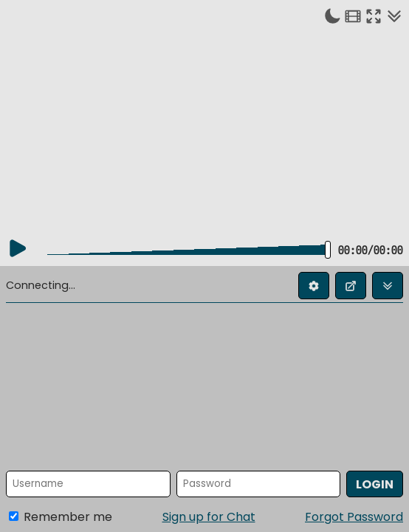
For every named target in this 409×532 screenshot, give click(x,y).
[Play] (18, 248)
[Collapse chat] (394, 16)
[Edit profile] (314, 286)
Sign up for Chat (209, 517)
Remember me (61, 517)
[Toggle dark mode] (332, 16)
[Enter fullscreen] (374, 16)
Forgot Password (354, 517)
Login (375, 484)
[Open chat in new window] (351, 286)
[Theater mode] (353, 16)
